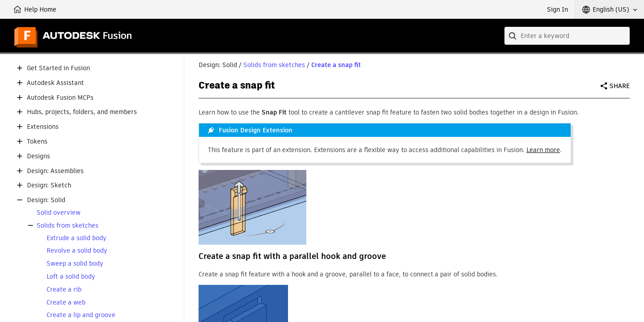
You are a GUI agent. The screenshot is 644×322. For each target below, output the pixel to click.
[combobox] (567, 36)
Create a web (66, 303)
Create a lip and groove (81, 315)
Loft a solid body (71, 277)
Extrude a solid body (76, 238)
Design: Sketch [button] (49, 185)
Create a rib (64, 290)
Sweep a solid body (75, 264)
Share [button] (620, 86)
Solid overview (59, 213)
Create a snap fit (336, 65)
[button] (610, 9)
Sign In (557, 9)
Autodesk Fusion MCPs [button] (60, 98)
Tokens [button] (37, 142)
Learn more (543, 150)
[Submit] (513, 36)
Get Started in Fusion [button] (58, 68)
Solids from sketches (68, 226)
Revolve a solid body (77, 251)
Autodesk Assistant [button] (55, 83)
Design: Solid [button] (46, 200)
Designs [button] (38, 156)
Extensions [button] (43, 127)
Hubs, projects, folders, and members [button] (82, 112)
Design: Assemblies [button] (55, 171)
